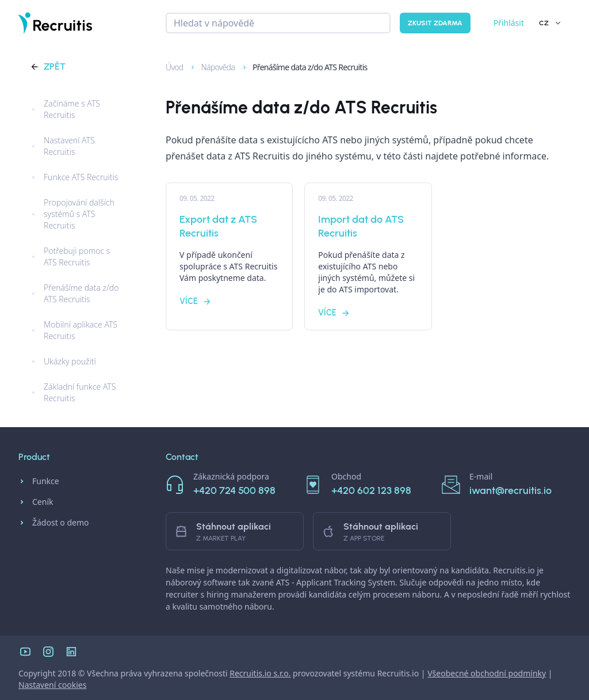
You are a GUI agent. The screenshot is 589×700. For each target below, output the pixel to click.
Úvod (169, 67)
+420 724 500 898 (234, 490)
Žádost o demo (54, 523)
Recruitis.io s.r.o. (260, 673)
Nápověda (213, 67)
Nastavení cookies (52, 685)
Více (196, 301)
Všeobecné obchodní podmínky (487, 673)
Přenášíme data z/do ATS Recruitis (304, 67)
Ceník (36, 502)
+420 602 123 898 (371, 490)
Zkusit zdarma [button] (435, 23)
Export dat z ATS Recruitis (218, 226)
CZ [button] (551, 23)
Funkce (39, 481)
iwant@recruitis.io (510, 490)
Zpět (48, 66)
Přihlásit (509, 23)
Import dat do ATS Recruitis (361, 226)
